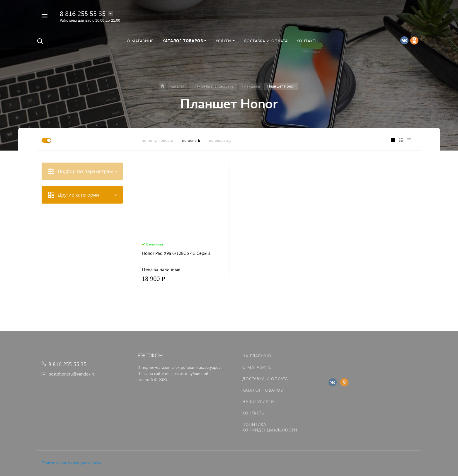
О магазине (257, 367)
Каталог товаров (263, 390)
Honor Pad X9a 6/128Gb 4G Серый (176, 253)
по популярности (158, 140)
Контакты (254, 413)
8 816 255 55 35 (83, 13)
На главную (257, 356)
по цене (189, 140)
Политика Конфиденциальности (270, 427)
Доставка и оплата (265, 379)
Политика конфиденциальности (71, 463)
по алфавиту (220, 140)
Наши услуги (258, 401)
